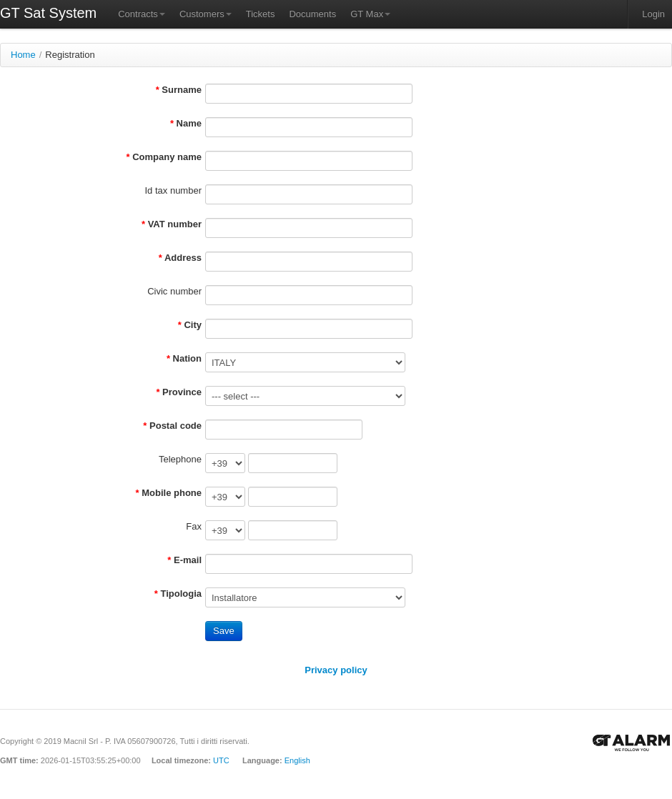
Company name (167, 157)
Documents (312, 14)
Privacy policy (336, 670)
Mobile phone (172, 493)
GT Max (370, 14)
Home (23, 55)
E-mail (188, 560)
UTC (221, 760)
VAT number (175, 224)
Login (653, 14)
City (193, 325)
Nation (187, 358)
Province (182, 392)
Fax (194, 526)
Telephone (180, 459)
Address (183, 258)
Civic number (174, 291)
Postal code (176, 426)
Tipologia (181, 594)
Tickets (261, 14)
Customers (206, 14)
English (297, 760)
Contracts (142, 14)
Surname (182, 90)
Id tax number (174, 190)
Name (189, 123)
